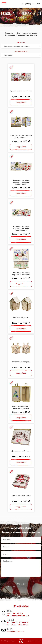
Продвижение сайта (34, 641)
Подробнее (21, 102)
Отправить (21, 584)
